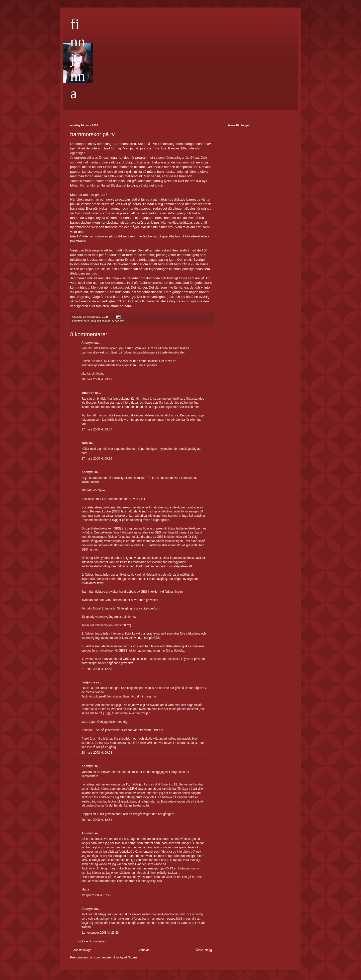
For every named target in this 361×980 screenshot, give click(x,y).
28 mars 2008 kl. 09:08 (97, 753)
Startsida (144, 950)
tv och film (118, 321)
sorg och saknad (100, 321)
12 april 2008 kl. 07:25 (96, 895)
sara (85, 443)
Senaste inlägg (81, 950)
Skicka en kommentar (91, 941)
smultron (88, 393)
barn (86, 321)
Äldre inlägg (204, 950)
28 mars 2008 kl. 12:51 (97, 820)
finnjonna (78, 59)
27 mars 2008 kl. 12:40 (97, 669)
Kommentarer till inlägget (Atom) (115, 957)
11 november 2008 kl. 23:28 (100, 933)
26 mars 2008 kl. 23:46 (97, 379)
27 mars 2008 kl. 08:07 (97, 429)
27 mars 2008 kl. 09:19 (97, 459)
